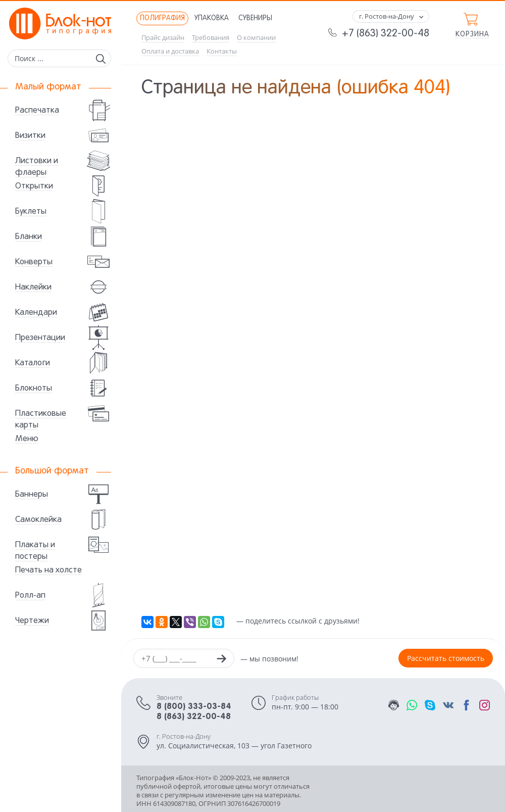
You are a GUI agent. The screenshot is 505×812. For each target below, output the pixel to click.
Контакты (222, 51)
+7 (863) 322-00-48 (386, 34)
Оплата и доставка (170, 51)
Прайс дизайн (163, 38)
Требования (211, 38)
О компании (256, 38)
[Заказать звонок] (221, 660)
